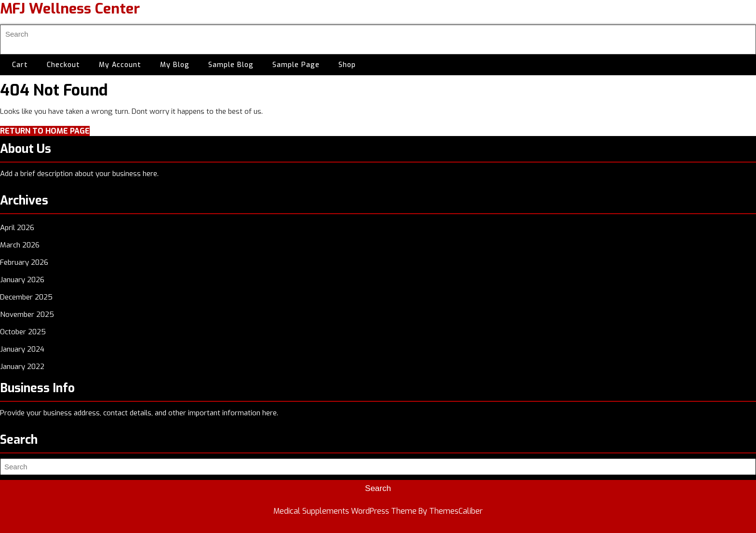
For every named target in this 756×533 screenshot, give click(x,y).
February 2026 (24, 262)
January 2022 (22, 367)
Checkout (63, 65)
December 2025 (26, 297)
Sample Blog (231, 65)
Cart (20, 65)
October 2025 (23, 332)
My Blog (175, 65)
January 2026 (22, 280)
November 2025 (27, 314)
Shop (347, 65)
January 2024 (22, 349)
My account (120, 65)
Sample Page (296, 65)
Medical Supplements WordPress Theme (345, 511)
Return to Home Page (45, 131)
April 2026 (17, 228)
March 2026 (20, 245)
